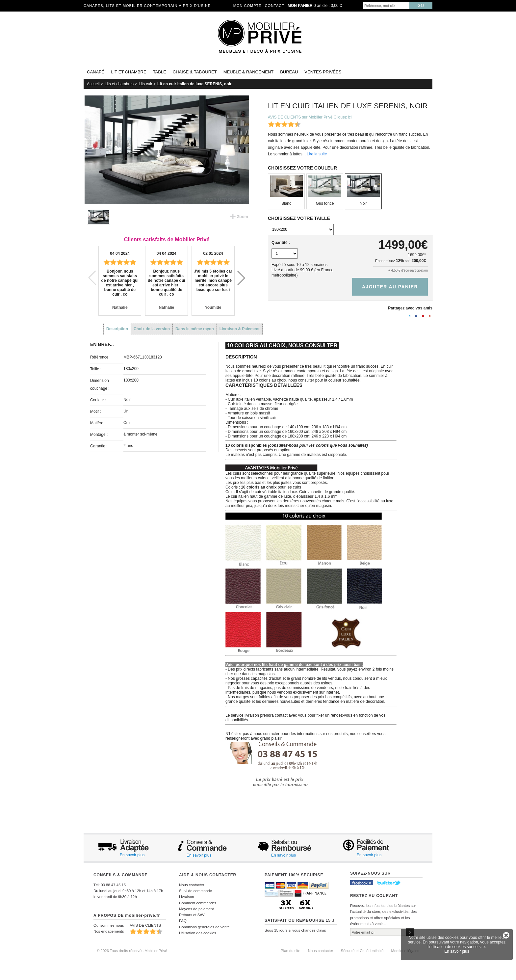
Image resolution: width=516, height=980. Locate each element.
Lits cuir (145, 84)
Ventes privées (323, 72)
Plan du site (291, 951)
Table (160, 72)
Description (117, 329)
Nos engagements (109, 931)
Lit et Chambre (129, 72)
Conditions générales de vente (204, 927)
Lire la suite (317, 154)
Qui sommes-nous (109, 925)
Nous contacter (192, 885)
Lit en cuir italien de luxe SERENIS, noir (194, 84)
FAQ (183, 921)
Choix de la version (152, 329)
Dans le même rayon (195, 329)
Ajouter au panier (390, 287)
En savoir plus (457, 951)
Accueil (93, 84)
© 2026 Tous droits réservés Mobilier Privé (132, 951)
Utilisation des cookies (198, 933)
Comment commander (198, 903)
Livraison (187, 897)
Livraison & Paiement (240, 329)
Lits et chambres (119, 84)
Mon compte (247, 6)
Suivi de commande (195, 891)
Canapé (96, 72)
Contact (275, 6)
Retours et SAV (192, 915)
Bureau (289, 72)
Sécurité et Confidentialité (362, 951)
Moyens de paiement (196, 909)
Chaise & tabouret (195, 72)
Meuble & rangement (248, 72)
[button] (241, 278)
